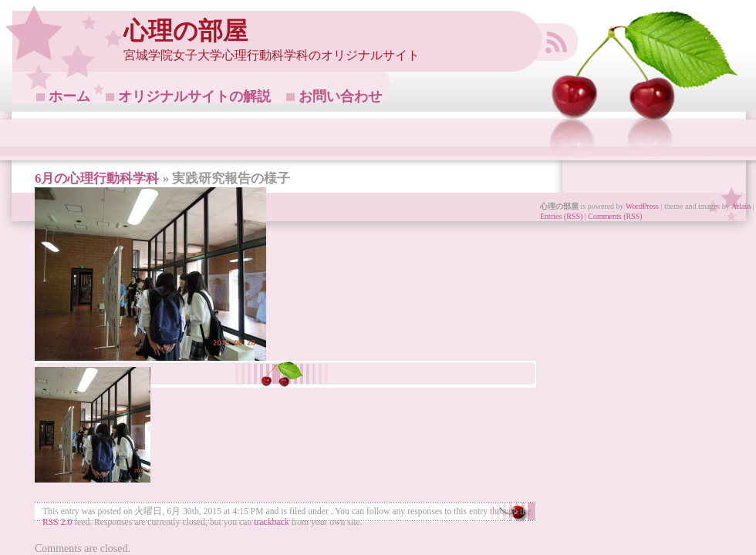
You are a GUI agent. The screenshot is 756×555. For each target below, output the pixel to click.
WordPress (642, 206)
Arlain (741, 206)
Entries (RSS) (561, 216)
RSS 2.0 (57, 522)
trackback (271, 522)
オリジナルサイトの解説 (194, 96)
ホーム (69, 96)
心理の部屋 (186, 31)
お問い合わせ (340, 96)
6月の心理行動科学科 (97, 178)
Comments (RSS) (615, 216)
